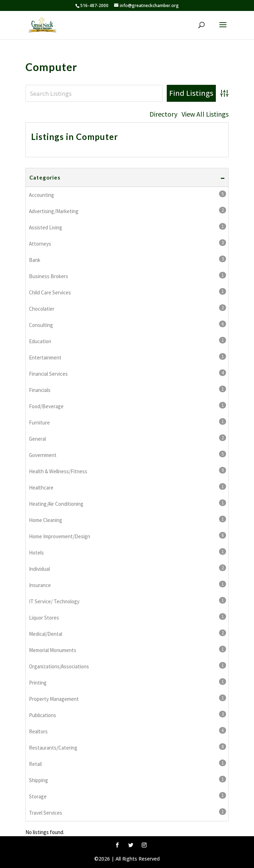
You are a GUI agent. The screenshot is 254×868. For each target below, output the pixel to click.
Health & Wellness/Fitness (128, 471)
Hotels (128, 552)
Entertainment (128, 357)
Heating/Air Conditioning (128, 503)
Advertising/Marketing (128, 211)
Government (128, 454)
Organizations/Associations (128, 666)
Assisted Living (128, 227)
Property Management (128, 698)
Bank (128, 259)
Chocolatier (128, 308)
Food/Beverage (128, 406)
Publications (128, 715)
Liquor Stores (128, 617)
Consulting (128, 324)
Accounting (128, 194)
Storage (128, 796)
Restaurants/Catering (128, 747)
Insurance (128, 585)
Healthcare (128, 487)
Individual (128, 568)
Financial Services (128, 373)
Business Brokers (128, 276)
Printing (128, 682)
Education (128, 341)
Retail (128, 763)
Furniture (128, 422)
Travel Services (128, 812)
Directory (163, 114)
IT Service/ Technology (128, 601)
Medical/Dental (128, 633)
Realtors (128, 731)
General (128, 438)
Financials (128, 389)
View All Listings (205, 114)
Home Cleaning (128, 520)
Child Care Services (128, 292)
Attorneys (128, 243)
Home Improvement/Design (128, 536)
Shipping (128, 780)
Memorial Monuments (128, 650)
